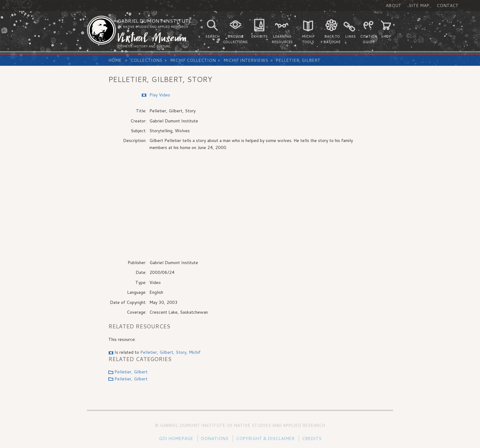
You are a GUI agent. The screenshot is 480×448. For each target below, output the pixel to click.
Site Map (419, 6)
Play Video (160, 95)
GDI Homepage (176, 439)
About (394, 6)
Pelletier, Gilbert (298, 60)
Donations (215, 439)
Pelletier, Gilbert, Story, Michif (170, 352)
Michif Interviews (246, 60)
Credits (312, 439)
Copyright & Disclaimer (265, 439)
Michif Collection (193, 60)
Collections (146, 60)
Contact (448, 6)
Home (115, 60)
